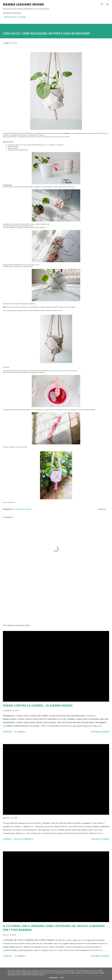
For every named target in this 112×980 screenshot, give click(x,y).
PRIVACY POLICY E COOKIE (15, 17)
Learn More (53, 978)
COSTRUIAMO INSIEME (22, 509)
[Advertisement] (56, 599)
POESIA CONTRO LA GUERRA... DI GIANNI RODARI (38, 705)
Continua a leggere (100, 732)
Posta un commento (23, 839)
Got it (62, 978)
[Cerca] (102, 4)
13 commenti (20, 732)
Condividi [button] (102, 509)
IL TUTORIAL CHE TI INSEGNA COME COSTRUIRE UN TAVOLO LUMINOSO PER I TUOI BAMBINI (54, 928)
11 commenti (20, 956)
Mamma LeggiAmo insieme (23, 4)
